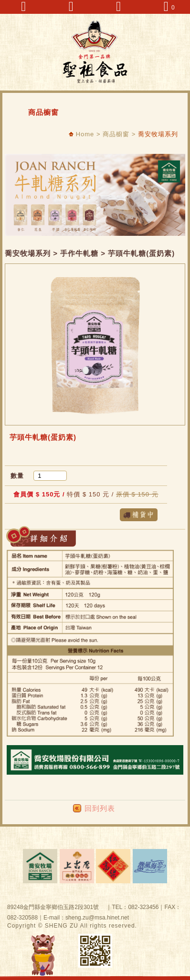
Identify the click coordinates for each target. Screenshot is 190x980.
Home (81, 134)
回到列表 (100, 808)
